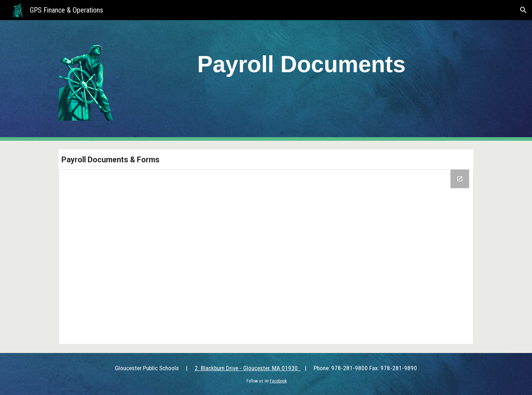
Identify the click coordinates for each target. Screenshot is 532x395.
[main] (302, 62)
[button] (523, 10)
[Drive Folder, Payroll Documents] (266, 257)
